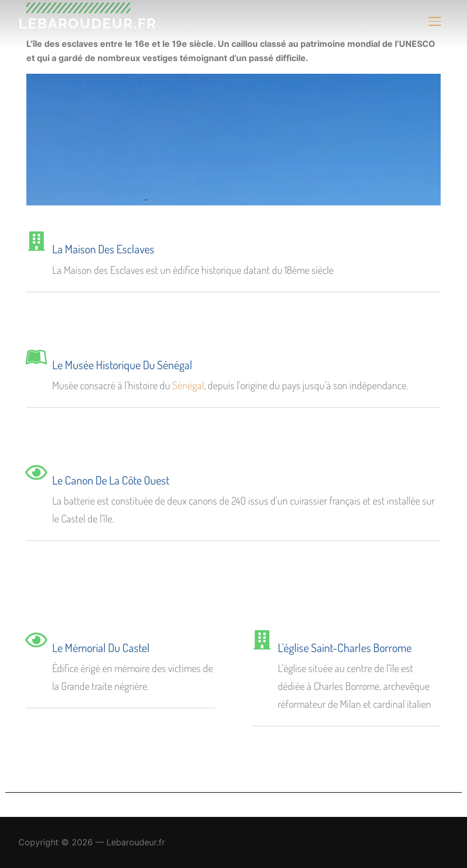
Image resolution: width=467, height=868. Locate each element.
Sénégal (188, 385)
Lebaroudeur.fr (87, 24)
